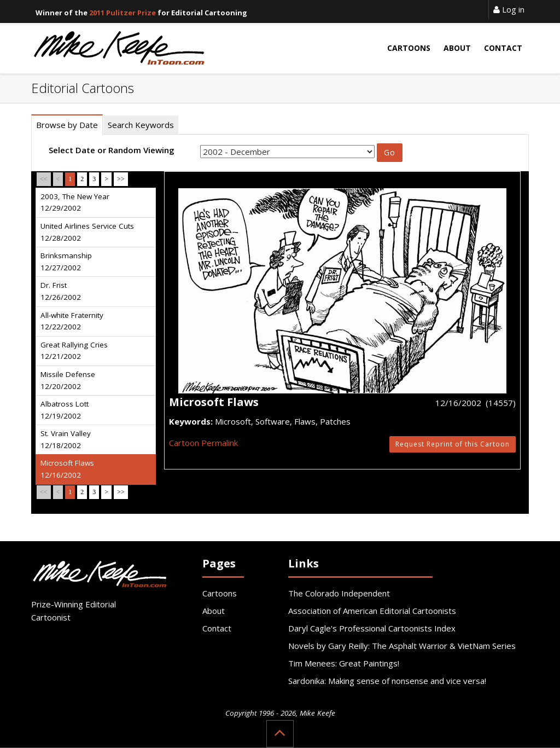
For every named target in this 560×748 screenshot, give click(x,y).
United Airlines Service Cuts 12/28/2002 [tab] (87, 232)
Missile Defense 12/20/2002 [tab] (68, 380)
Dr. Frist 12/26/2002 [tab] (61, 291)
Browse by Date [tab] (67, 125)
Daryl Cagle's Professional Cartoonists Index (372, 628)
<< (44, 179)
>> (121, 179)
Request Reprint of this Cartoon (453, 444)
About (214, 611)
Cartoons (220, 593)
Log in (509, 9)
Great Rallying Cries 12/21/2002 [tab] (74, 351)
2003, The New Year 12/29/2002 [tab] (75, 202)
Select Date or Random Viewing (112, 150)
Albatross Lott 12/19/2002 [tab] (65, 410)
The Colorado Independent (339, 593)
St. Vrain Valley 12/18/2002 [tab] (66, 439)
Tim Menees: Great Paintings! (344, 663)
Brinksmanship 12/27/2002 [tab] (66, 262)
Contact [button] (503, 48)
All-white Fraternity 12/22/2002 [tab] (72, 321)
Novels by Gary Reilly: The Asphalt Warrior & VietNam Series (402, 646)
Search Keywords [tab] (141, 125)
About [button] (457, 48)
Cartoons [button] (409, 48)
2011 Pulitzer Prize (122, 13)
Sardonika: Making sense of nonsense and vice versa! (387, 681)
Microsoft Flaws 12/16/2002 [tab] (67, 469)
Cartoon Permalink (203, 443)
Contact (217, 628)
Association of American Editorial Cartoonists (372, 611)
